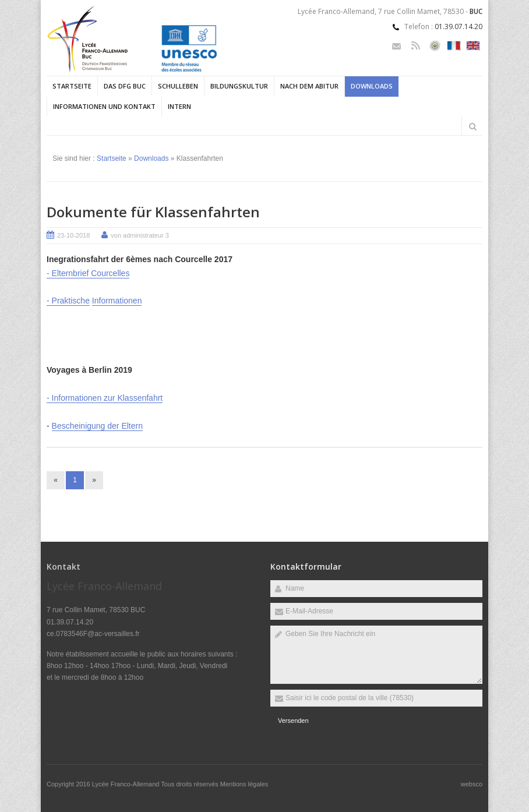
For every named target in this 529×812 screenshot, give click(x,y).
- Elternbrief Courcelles (88, 273)
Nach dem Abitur (309, 86)
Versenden (293, 721)
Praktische (71, 301)
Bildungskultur (239, 86)
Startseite (72, 86)
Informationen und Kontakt (104, 106)
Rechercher (472, 126)
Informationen (117, 301)
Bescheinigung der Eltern (97, 426)
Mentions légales (244, 784)
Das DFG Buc (125, 86)
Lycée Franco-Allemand (127, 784)
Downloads (372, 86)
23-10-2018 (73, 235)
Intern (179, 106)
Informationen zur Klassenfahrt (107, 398)
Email (396, 46)
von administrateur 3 (140, 235)
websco (472, 784)
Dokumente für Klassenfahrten (153, 212)
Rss (416, 46)
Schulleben (178, 86)
